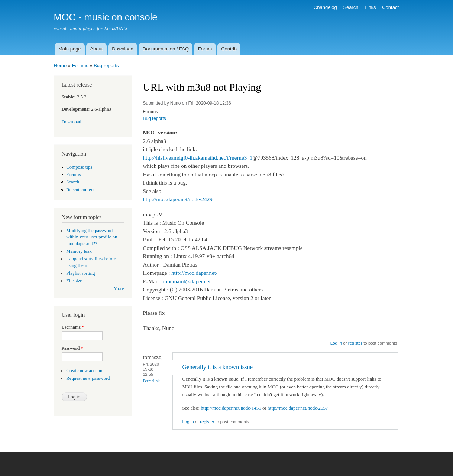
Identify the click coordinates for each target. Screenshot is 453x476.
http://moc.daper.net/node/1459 (231, 408)
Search (351, 7)
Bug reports (106, 66)
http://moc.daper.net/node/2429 (178, 199)
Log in (336, 343)
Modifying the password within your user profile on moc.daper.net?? (92, 237)
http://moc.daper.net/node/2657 (298, 408)
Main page (70, 49)
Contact (390, 7)
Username (73, 327)
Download (123, 49)
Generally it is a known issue (217, 367)
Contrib (229, 49)
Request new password (88, 378)
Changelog (325, 7)
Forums (80, 66)
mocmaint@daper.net (187, 281)
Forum (205, 49)
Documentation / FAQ (166, 49)
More (119, 288)
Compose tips (79, 167)
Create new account (85, 371)
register (355, 343)
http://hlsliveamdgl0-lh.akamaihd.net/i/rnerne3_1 (198, 158)
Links (370, 7)
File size (74, 281)
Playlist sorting (80, 273)
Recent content (80, 190)
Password (72, 348)
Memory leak (79, 251)
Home (60, 66)
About (96, 49)
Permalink (151, 381)
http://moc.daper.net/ (194, 273)
